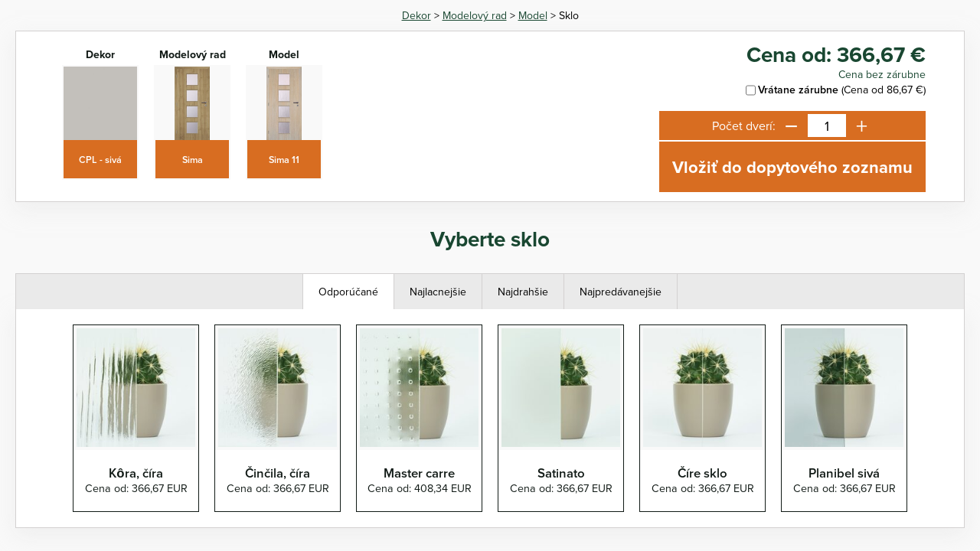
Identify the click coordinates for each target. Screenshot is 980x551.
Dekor (416, 15)
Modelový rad (475, 15)
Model (533, 15)
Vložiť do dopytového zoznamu (792, 167)
